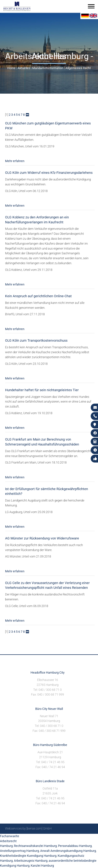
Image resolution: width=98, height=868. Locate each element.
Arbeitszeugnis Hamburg (31, 861)
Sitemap (28, 838)
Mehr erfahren (15, 161)
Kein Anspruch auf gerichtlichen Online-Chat (38, 296)
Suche (40, 838)
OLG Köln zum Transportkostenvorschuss (36, 340)
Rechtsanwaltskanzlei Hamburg (35, 846)
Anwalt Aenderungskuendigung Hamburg (68, 851)
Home (11, 68)
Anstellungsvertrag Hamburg (19, 851)
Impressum (54, 838)
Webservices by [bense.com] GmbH (28, 828)
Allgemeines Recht (78, 68)
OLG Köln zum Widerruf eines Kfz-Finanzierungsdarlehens (49, 173)
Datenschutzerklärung (78, 838)
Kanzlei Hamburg (42, 866)
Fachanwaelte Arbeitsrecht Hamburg (10, 841)
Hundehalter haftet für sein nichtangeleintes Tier (42, 390)
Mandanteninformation (48, 68)
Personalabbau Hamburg (75, 846)
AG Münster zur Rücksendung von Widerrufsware (42, 538)
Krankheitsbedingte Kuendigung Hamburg (28, 856)
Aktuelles (24, 68)
